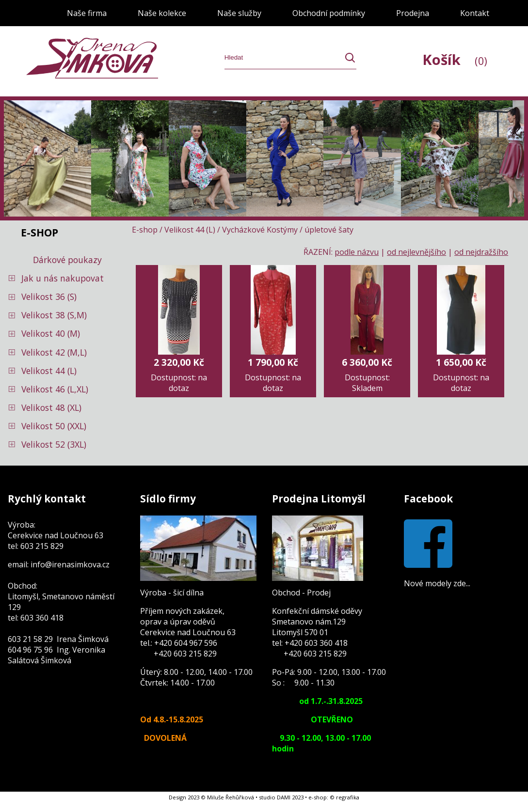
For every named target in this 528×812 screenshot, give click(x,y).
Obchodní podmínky (329, 13)
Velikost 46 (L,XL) (55, 389)
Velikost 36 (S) (49, 297)
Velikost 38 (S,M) (54, 315)
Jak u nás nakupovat (63, 278)
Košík (455, 59)
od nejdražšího (481, 252)
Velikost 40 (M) (51, 333)
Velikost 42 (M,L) (54, 352)
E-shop (145, 230)
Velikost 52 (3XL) (54, 444)
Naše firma (87, 13)
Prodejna (413, 13)
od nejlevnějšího (416, 252)
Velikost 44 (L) (49, 371)
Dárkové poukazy (67, 260)
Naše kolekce (162, 13)
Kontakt (475, 13)
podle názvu (357, 252)
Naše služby (239, 13)
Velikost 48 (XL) (51, 407)
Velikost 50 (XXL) (54, 426)
